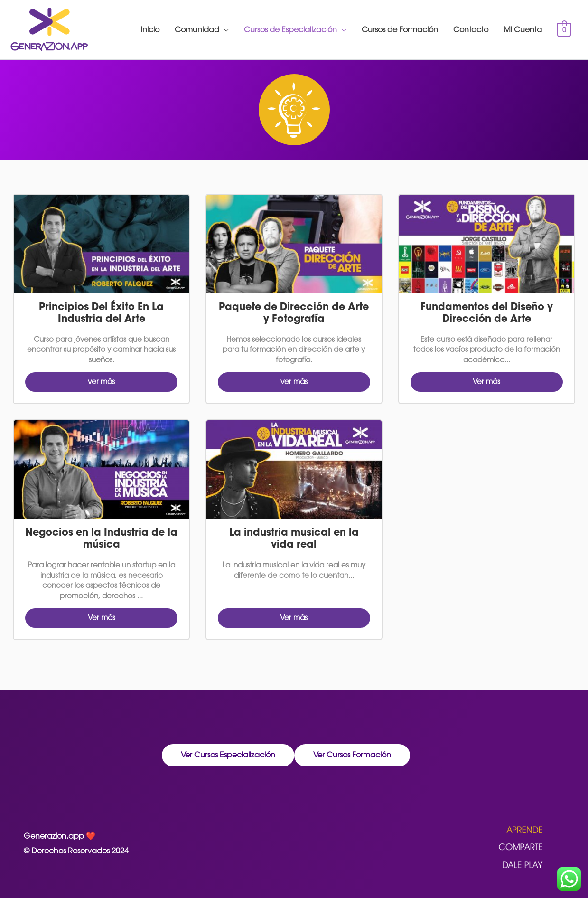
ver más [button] (101, 381)
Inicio (150, 30)
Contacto (471, 30)
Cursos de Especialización (290, 30)
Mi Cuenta (523, 30)
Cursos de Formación (400, 30)
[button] (228, 755)
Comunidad (197, 30)
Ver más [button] (486, 381)
